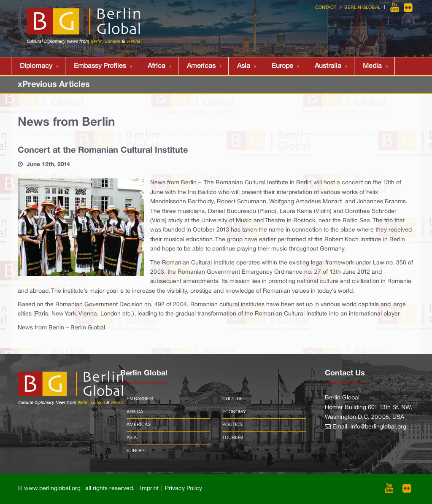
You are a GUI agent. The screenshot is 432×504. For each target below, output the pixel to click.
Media (372, 66)
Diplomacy (36, 66)
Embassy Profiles (100, 66)
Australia (328, 66)
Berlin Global (362, 8)
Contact (326, 8)
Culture (233, 399)
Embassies (140, 399)
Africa (157, 66)
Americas (201, 66)
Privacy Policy (184, 489)
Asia (244, 66)
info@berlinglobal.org (378, 427)
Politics (232, 425)
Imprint (149, 489)
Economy (234, 412)
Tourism (233, 438)
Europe (282, 66)
